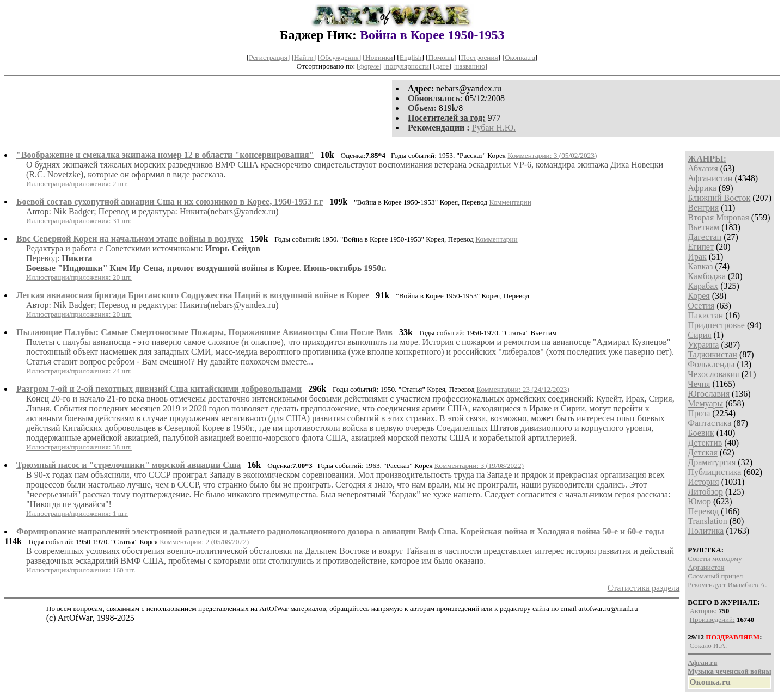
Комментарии (510, 202)
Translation (707, 521)
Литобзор (705, 492)
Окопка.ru (520, 57)
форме (369, 66)
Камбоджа (707, 276)
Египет (701, 247)
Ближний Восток (719, 198)
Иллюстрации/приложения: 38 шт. (79, 447)
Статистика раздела (644, 588)
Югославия (709, 394)
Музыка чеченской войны (729, 671)
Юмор (699, 501)
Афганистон (706, 567)
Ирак (697, 257)
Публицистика (714, 472)
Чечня (699, 384)
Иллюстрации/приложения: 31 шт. (79, 221)
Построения (479, 57)
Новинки (379, 57)
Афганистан (710, 178)
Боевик (701, 433)
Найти (304, 57)
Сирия (699, 335)
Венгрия (703, 208)
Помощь (441, 57)
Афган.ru (702, 662)
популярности (407, 66)
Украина (703, 345)
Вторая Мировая (718, 217)
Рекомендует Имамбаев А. (727, 585)
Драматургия (712, 462)
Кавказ (700, 266)
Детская (703, 452)
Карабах (703, 286)
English (411, 57)
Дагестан (705, 237)
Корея (699, 296)
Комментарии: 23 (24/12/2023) (523, 389)
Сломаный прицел (715, 576)
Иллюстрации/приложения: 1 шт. (77, 513)
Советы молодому (715, 559)
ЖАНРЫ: (707, 159)
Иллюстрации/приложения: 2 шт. (77, 184)
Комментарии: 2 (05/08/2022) (204, 542)
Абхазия (703, 168)
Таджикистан (712, 354)
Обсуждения (339, 57)
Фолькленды (711, 364)
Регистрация (268, 57)
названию (470, 66)
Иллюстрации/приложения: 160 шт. (81, 570)
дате (442, 66)
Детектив (705, 443)
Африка (702, 188)
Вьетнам (703, 227)
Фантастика (709, 423)
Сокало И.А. (709, 646)
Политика (706, 531)
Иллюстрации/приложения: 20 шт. (79, 277)
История (703, 482)
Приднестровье (716, 325)
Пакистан (705, 315)
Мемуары (705, 403)
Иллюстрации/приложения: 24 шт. (79, 371)
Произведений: (712, 619)
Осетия (701, 306)
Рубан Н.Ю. (494, 128)
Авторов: (703, 611)
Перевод (703, 511)
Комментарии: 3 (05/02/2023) (552, 155)
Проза (699, 413)
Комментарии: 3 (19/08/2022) (479, 465)
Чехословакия (713, 374)
